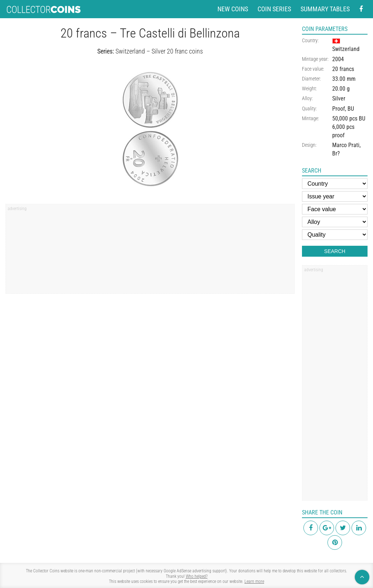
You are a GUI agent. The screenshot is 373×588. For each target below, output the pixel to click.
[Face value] (335, 209)
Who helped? (197, 576)
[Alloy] (335, 222)
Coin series (274, 9)
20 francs (343, 69)
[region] (150, 251)
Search (335, 251)
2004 (338, 59)
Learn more (254, 581)
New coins (233, 9)
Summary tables (325, 9)
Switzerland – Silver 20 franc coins (159, 51)
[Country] (335, 184)
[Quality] (335, 235)
